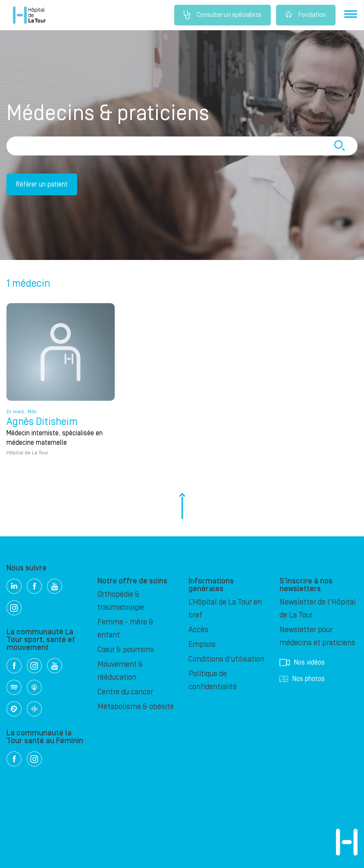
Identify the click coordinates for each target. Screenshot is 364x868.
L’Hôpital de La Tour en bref (225, 609)
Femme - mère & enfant (126, 629)
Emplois (202, 645)
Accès (198, 630)
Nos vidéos (302, 662)
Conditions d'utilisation (226, 659)
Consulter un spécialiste (223, 15)
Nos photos (302, 679)
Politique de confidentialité (213, 680)
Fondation (306, 15)
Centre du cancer (125, 692)
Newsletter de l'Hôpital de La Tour (318, 609)
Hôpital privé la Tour (29, 15)
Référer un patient (42, 184)
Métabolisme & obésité (136, 707)
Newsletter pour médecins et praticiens (317, 636)
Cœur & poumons (126, 650)
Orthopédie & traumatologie (121, 601)
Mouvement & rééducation (120, 671)
